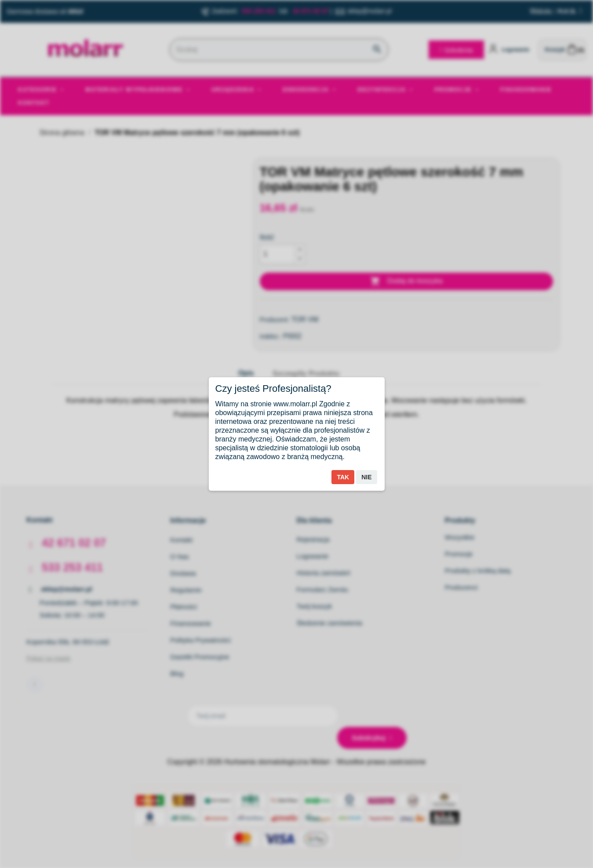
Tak (343, 477)
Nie (366, 477)
